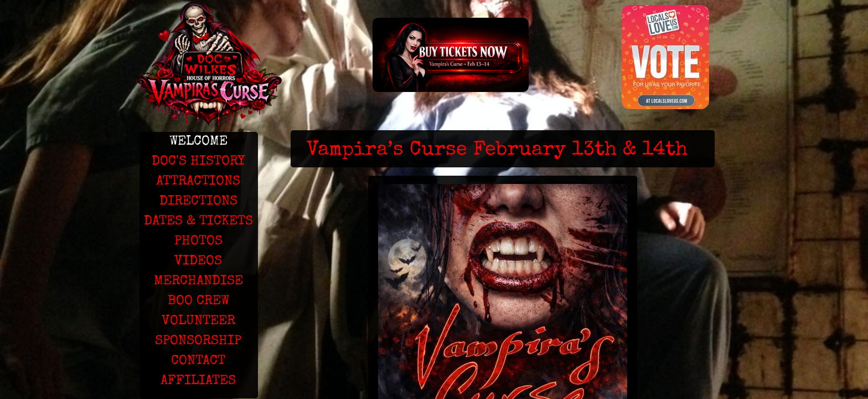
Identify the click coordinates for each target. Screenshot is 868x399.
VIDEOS (198, 262)
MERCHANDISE (198, 282)
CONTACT (198, 361)
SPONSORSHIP (198, 341)
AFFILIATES (198, 381)
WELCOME (198, 142)
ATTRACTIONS (198, 182)
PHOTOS (198, 242)
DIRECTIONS (198, 202)
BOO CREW (198, 301)
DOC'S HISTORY (198, 162)
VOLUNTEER (198, 321)
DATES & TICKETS (198, 222)
